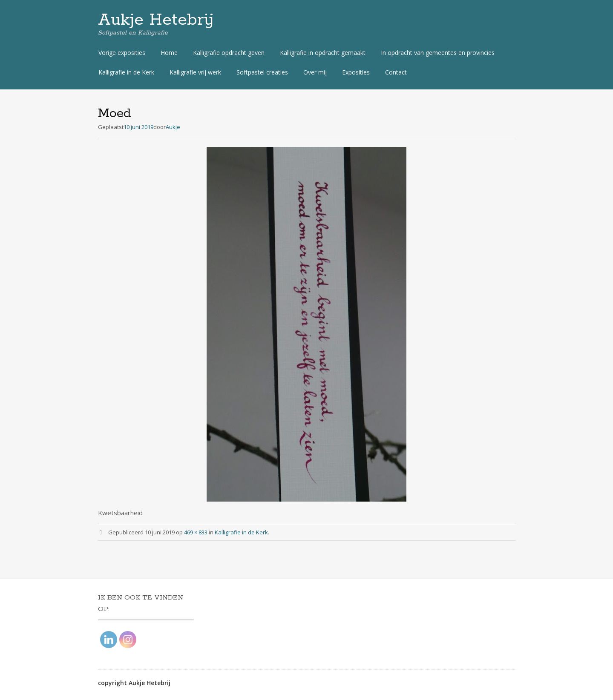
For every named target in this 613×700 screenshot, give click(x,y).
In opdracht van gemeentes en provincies (438, 53)
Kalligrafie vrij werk (195, 72)
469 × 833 (196, 532)
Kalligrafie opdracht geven (229, 53)
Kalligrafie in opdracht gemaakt (323, 53)
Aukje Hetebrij (156, 20)
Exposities (356, 72)
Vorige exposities (122, 53)
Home (169, 53)
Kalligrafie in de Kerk (126, 72)
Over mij (315, 72)
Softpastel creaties (262, 72)
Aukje (173, 127)
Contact (396, 72)
